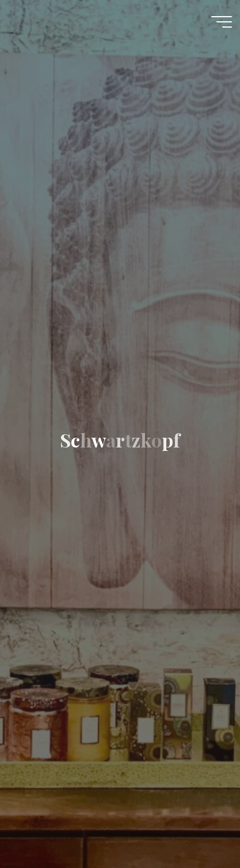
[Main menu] (222, 22)
